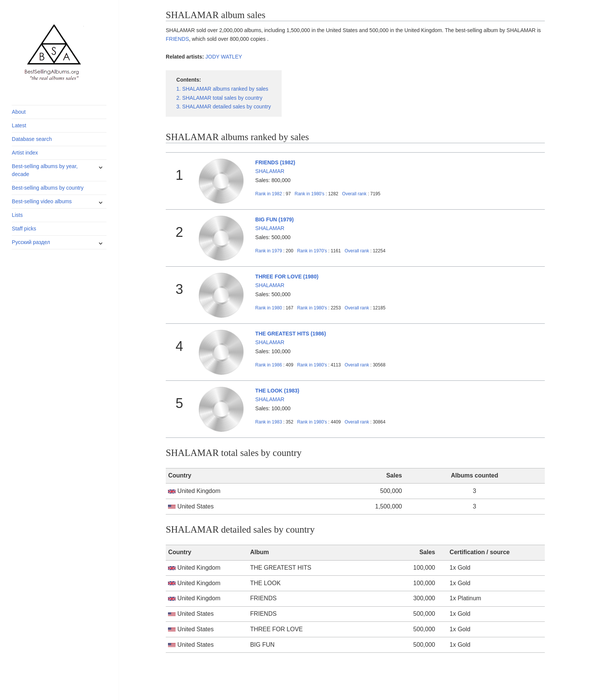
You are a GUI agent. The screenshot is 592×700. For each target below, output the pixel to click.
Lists (17, 215)
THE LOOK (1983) (277, 391)
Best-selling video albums (42, 201)
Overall (354, 194)
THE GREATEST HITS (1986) (291, 334)
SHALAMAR (270, 171)
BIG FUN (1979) (274, 219)
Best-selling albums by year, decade (45, 170)
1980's (310, 194)
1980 (269, 308)
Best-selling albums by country (48, 188)
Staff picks (24, 229)
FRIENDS (177, 39)
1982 (269, 194)
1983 (269, 422)
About (19, 112)
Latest (19, 125)
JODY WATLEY (224, 57)
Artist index (25, 153)
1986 (269, 365)
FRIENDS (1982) (275, 162)
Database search (32, 139)
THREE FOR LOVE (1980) (287, 277)
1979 (269, 251)
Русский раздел (31, 242)
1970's (313, 251)
